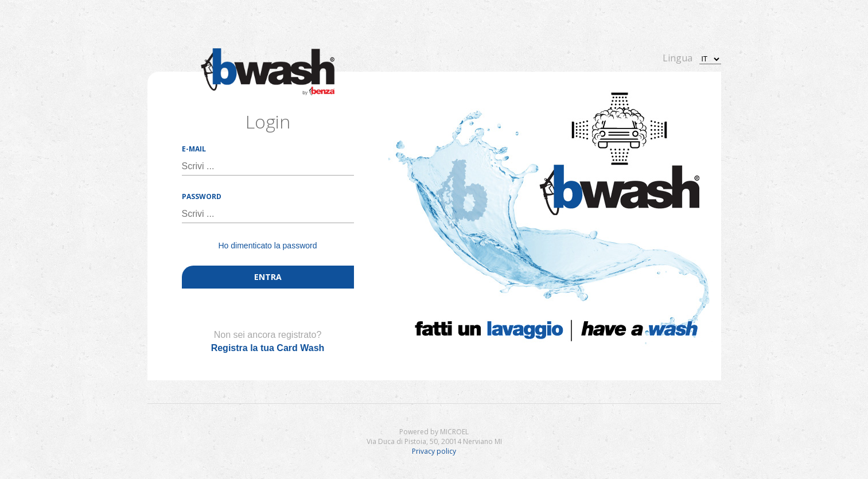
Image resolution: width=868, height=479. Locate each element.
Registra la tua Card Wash (268, 348)
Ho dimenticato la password (268, 246)
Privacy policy (434, 451)
